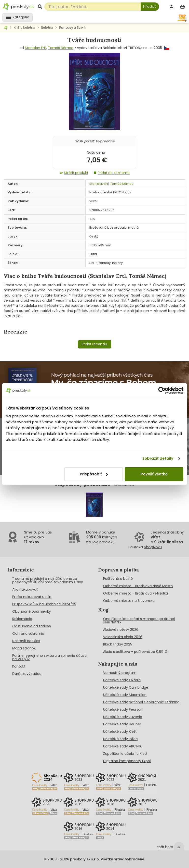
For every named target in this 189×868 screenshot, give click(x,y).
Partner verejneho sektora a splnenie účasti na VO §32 (49, 657)
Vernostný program (120, 673)
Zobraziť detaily (158, 458)
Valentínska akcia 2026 (123, 637)
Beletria (47, 27)
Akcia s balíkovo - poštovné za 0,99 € (135, 652)
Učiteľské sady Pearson (123, 709)
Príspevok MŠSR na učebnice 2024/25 (44, 604)
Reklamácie (22, 619)
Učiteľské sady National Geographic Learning (141, 702)
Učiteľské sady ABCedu (123, 746)
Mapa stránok (24, 648)
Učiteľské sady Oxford (122, 680)
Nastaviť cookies (26, 641)
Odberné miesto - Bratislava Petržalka (135, 593)
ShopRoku (153, 547)
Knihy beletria (24, 27)
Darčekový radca (27, 674)
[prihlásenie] (172, 6)
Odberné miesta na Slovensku (129, 601)
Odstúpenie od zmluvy (32, 626)
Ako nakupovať (25, 589)
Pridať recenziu (94, 344)
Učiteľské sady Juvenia (123, 717)
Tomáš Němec (61, 48)
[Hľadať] (150, 7)
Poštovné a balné (118, 579)
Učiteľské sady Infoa (120, 739)
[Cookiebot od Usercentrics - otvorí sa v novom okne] (162, 390)
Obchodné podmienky (32, 611)
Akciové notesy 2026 (121, 630)
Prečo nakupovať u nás (32, 597)
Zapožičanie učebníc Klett (125, 754)
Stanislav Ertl (35, 48)
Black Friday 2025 (118, 644)
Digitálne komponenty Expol (127, 761)
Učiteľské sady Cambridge (126, 687)
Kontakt (19, 666)
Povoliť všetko (154, 474)
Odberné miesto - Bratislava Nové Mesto (138, 586)
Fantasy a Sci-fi (72, 27)
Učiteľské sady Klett (120, 732)
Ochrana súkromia (28, 633)
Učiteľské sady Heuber (122, 724)
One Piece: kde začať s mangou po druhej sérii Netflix (139, 620)
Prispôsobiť (94, 474)
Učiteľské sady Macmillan (125, 695)
